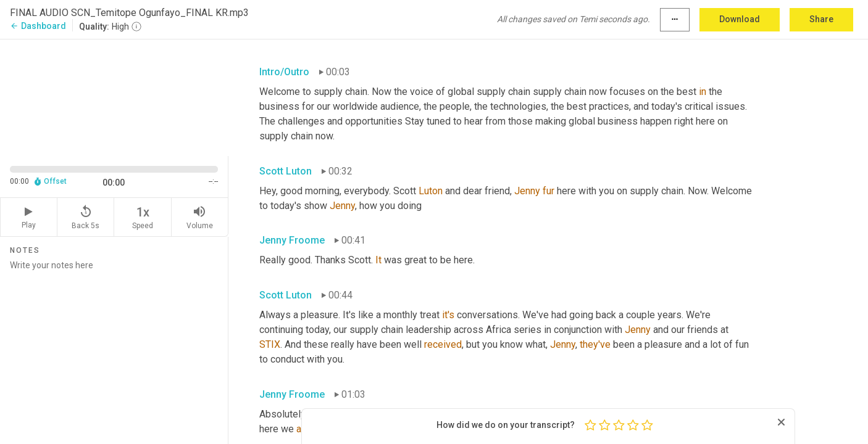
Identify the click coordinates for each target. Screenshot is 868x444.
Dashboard (38, 26)
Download (740, 19)
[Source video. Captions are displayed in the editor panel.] (114, 97)
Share (821, 19)
